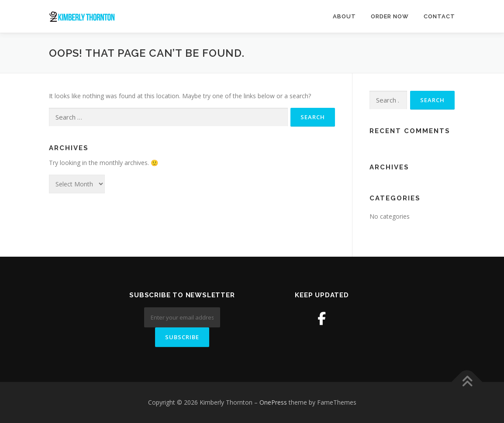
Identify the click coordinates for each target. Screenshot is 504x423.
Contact (439, 16)
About (344, 16)
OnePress (273, 402)
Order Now (390, 16)
